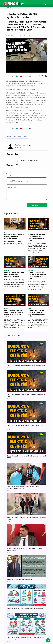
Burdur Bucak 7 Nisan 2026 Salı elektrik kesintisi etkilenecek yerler (36, 238)
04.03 (19, 35)
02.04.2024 (10, 35)
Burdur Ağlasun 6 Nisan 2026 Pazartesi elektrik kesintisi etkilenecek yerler (37, 275)
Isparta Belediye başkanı (14, 137)
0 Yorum (27, 35)
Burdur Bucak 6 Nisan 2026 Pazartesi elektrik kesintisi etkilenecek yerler (14, 313)
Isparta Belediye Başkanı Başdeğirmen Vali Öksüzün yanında (14, 237)
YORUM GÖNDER (37, 205)
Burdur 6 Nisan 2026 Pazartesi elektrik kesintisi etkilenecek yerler (36, 313)
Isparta (25, 137)
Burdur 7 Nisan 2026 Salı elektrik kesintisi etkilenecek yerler (14, 274)
